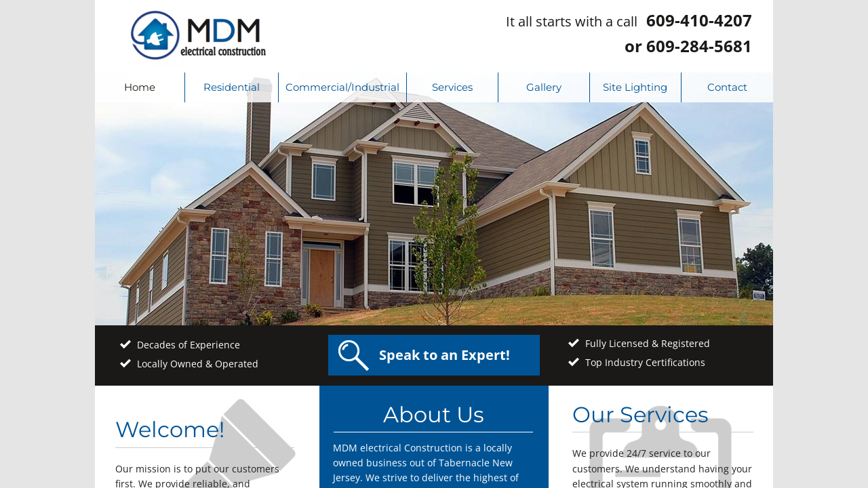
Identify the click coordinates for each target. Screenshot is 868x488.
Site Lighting (635, 87)
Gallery (544, 87)
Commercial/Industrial (342, 87)
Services (452, 87)
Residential (232, 87)
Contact (727, 87)
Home (140, 87)
